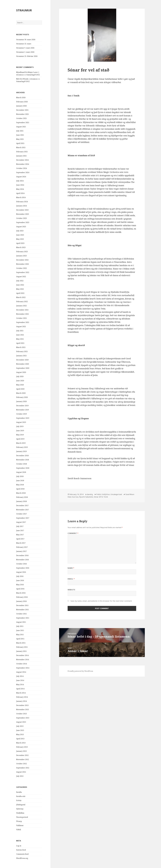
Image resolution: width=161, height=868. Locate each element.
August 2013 (21, 722)
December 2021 (22, 310)
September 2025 (23, 122)
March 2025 (21, 147)
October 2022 (22, 268)
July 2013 (20, 726)
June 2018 (20, 481)
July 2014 (20, 676)
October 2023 (22, 218)
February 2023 (22, 252)
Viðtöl (19, 830)
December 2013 (22, 705)
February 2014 (22, 697)
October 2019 (22, 414)
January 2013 (21, 751)
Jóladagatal (21, 805)
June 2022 (20, 285)
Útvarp (19, 821)
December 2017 (22, 506)
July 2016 (20, 576)
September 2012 (23, 768)
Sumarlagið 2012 (33, 75)
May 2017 (20, 535)
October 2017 (22, 514)
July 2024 (20, 181)
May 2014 (20, 685)
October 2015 (22, 614)
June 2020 (20, 381)
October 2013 (22, 714)
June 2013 (20, 730)
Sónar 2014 (98, 497)
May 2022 (20, 289)
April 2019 (20, 439)
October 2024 (22, 168)
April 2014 (20, 689)
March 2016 (21, 593)
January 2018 (21, 501)
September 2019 (23, 418)
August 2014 (21, 672)
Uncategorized (22, 817)
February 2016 (22, 597)
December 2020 (22, 360)
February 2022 (22, 302)
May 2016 (20, 585)
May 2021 (20, 339)
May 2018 (20, 485)
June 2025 (20, 135)
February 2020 (22, 397)
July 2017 (20, 526)
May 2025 (20, 139)
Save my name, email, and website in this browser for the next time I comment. (101, 601)
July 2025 (20, 131)
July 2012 (20, 776)
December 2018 (22, 456)
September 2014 (23, 668)
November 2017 (23, 510)
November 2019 (23, 410)
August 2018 (21, 472)
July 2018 (20, 476)
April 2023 (20, 243)
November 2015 (23, 610)
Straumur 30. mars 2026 (26, 40)
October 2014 (22, 664)
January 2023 (21, 256)
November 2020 (23, 364)
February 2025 (22, 152)
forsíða (19, 792)
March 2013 (21, 743)
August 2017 (21, 522)
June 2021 (20, 335)
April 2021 (20, 343)
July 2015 (20, 626)
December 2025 (22, 110)
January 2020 (21, 401)
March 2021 (21, 347)
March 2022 (21, 297)
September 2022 (23, 272)
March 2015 (21, 643)
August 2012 (21, 772)
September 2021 (23, 322)
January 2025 (21, 156)
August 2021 (21, 326)
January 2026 (21, 106)
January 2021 (21, 356)
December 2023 (22, 210)
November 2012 (23, 759)
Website (71, 590)
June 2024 (20, 185)
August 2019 (21, 422)
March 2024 (21, 197)
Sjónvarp (20, 809)
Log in (19, 846)
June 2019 (20, 431)
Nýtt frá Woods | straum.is (27, 79)
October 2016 (22, 564)
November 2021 (23, 314)
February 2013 (22, 747)
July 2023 (20, 231)
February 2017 (22, 547)
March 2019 (21, 443)
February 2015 (22, 647)
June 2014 (20, 680)
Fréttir (19, 800)
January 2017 (21, 551)
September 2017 (23, 518)
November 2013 (23, 709)
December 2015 (22, 605)
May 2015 (20, 635)
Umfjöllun (20, 813)
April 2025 (20, 143)
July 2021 (20, 331)
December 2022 (22, 260)
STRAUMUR (24, 10)
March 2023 (21, 247)
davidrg (90, 494)
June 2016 (20, 580)
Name (71, 568)
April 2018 (20, 489)
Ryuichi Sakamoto (86, 497)
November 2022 (23, 264)
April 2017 (20, 539)
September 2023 (23, 222)
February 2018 (22, 497)
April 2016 (20, 589)
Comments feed (22, 854)
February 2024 (22, 202)
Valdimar (20, 825)
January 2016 (21, 601)
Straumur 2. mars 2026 (25, 52)
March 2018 (21, 493)
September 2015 (23, 618)
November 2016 (23, 560)
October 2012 (22, 764)
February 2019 (22, 447)
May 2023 (20, 239)
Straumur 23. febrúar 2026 (27, 56)
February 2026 (22, 102)
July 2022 (20, 281)
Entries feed (21, 850)
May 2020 (20, 385)
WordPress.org (22, 858)
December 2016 (22, 555)
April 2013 (20, 739)
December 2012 (22, 755)
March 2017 (21, 543)
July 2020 (20, 376)
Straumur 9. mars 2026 (25, 48)
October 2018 (22, 464)
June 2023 (20, 235)
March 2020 (21, 393)
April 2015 (20, 639)
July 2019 (20, 426)
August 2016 (21, 572)
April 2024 (20, 193)
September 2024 (23, 172)
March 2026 (21, 98)
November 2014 (23, 660)
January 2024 (21, 206)
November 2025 (23, 114)
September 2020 (23, 368)
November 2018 (23, 460)
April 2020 (20, 389)
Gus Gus (75, 497)
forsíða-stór (21, 796)
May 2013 (20, 734)
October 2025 (22, 118)
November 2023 (23, 214)
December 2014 (22, 655)
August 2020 (21, 372)
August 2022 (21, 277)
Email (71, 579)
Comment (73, 533)
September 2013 (23, 718)
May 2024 (20, 189)
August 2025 (21, 127)
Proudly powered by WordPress (80, 671)
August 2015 (21, 622)
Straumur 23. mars (24, 44)
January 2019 (21, 451)
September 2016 (23, 568)
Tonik (106, 497)
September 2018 (23, 468)
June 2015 (20, 630)
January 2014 (21, 701)
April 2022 (20, 293)
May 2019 (20, 435)
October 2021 (22, 318)
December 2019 (22, 406)
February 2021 (22, 351)
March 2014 (21, 693)
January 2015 (21, 651)
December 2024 (22, 160)
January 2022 (21, 306)
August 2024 (21, 177)
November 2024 (23, 164)
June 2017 (20, 530)
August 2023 (21, 227)
